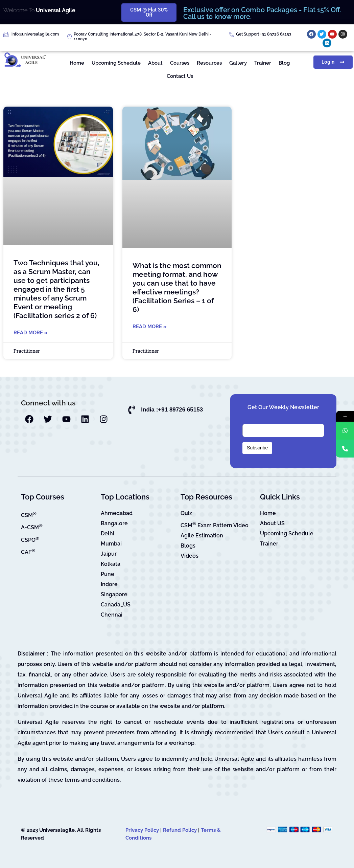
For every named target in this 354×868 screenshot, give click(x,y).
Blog (284, 63)
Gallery (238, 63)
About (155, 63)
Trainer (263, 63)
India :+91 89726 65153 (172, 410)
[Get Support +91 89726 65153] (232, 34)
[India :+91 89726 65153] (132, 410)
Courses (180, 63)
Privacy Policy (142, 830)
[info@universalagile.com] (6, 34)
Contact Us (180, 76)
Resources (209, 63)
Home (77, 63)
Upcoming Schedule (116, 63)
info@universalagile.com (35, 34)
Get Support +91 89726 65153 (264, 34)
